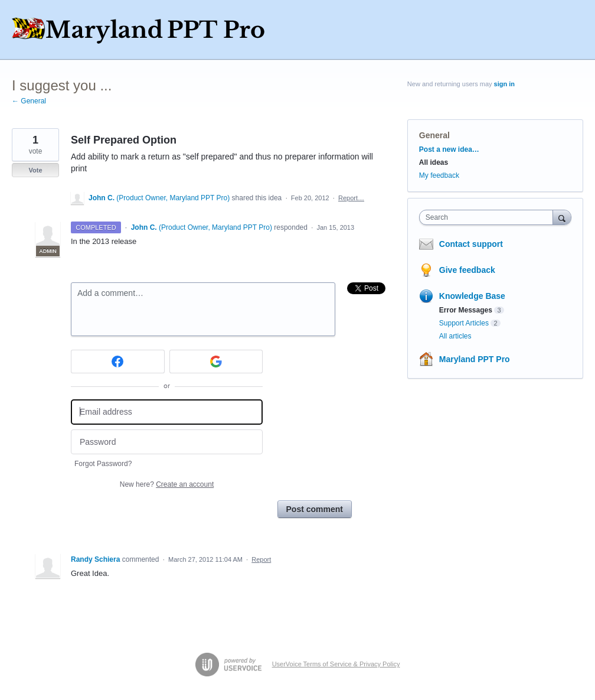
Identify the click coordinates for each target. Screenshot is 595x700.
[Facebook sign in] (118, 362)
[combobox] (489, 217)
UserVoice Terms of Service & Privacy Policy (336, 664)
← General (29, 101)
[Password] (167, 442)
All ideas (434, 162)
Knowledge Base (472, 296)
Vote (35, 170)
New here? (167, 484)
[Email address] (167, 412)
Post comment (315, 509)
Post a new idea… (449, 149)
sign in (504, 84)
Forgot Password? (103, 464)
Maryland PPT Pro (475, 359)
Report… (351, 198)
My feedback (439, 175)
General (434, 135)
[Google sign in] (216, 362)
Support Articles (464, 323)
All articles (455, 336)
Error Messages (466, 310)
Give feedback (467, 270)
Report (261, 559)
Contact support (471, 244)
